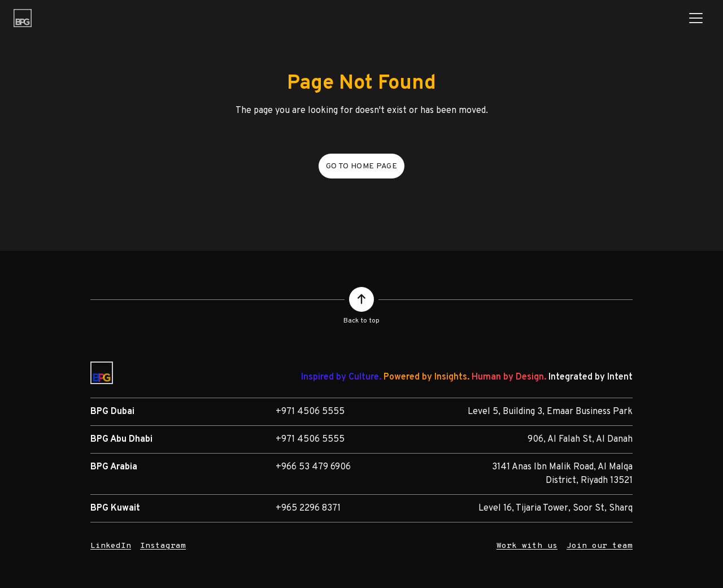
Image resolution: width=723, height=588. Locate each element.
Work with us (527, 546)
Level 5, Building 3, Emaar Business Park (550, 412)
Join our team (600, 546)
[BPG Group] (23, 18)
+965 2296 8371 (308, 508)
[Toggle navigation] (696, 18)
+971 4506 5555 (310, 412)
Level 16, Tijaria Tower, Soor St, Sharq (556, 508)
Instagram (163, 546)
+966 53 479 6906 (313, 467)
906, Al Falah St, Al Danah (580, 439)
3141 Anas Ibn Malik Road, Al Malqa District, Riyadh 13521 (562, 474)
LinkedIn (111, 546)
